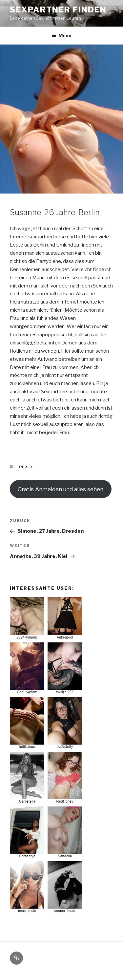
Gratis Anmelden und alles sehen (61, 489)
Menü (61, 36)
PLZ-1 (26, 467)
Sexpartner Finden (58, 10)
